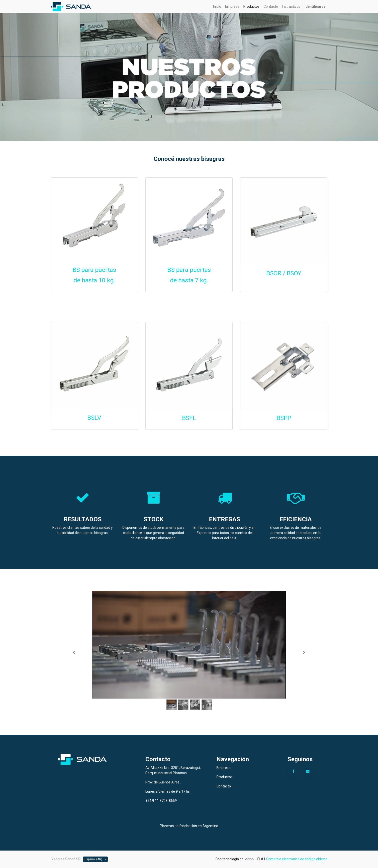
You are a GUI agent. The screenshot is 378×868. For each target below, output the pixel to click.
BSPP (284, 418)
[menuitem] (217, 7)
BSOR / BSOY (284, 273)
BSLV (94, 418)
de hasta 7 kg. (189, 280)
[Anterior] (74, 653)
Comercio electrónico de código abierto (297, 859)
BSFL (189, 418)
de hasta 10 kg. (94, 280)
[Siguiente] (304, 653)
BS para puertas (94, 270)
